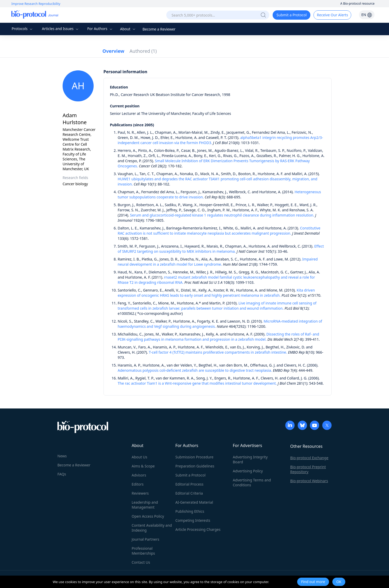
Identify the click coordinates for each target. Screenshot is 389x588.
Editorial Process (189, 484)
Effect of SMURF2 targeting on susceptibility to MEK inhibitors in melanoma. (221, 249)
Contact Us (141, 562)
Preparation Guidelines (195, 466)
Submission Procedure (194, 457)
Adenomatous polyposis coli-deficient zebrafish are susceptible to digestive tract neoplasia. (195, 370)
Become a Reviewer (159, 29)
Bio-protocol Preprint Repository (308, 469)
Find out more (313, 582)
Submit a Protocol (292, 15)
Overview (113, 51)
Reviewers (140, 493)
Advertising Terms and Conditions (252, 482)
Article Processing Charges (198, 529)
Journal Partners (145, 539)
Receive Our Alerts (332, 15)
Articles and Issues (61, 29)
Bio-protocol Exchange (309, 458)
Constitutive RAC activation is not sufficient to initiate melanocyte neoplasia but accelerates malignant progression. (219, 231)
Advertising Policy (248, 471)
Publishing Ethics (190, 511)
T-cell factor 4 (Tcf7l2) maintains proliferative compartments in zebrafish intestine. (218, 352)
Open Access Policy (148, 516)
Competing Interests (193, 520)
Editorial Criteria (189, 493)
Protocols (23, 29)
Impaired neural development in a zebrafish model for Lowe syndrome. (218, 262)
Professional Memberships (143, 551)
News (62, 456)
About (128, 29)
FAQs (62, 474)
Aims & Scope (143, 466)
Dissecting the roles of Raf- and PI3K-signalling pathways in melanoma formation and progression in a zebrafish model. (218, 337)
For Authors (100, 29)
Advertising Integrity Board (250, 459)
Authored (143, 51)
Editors (138, 484)
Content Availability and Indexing (152, 528)
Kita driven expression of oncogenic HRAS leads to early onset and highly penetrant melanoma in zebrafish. (216, 293)
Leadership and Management (145, 505)
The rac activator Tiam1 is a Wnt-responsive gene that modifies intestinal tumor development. (197, 383)
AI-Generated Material (194, 502)
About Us (139, 457)
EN (367, 15)
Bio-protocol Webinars (309, 481)
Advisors (139, 475)
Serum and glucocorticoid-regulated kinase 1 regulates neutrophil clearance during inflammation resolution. (222, 215)
